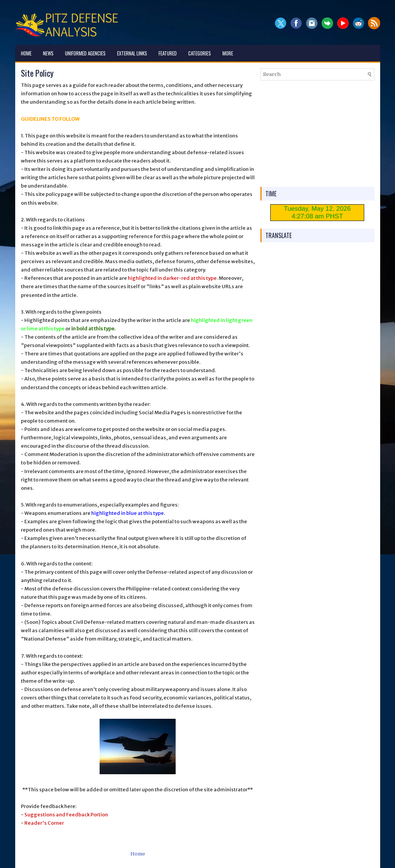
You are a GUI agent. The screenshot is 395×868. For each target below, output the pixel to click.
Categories (200, 53)
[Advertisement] (317, 134)
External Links (132, 53)
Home (26, 53)
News (48, 53)
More (228, 53)
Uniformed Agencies (85, 53)
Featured (168, 53)
